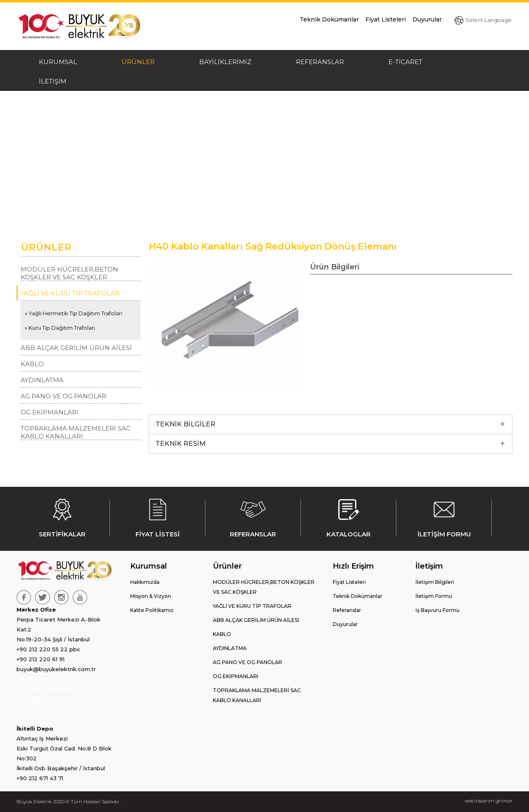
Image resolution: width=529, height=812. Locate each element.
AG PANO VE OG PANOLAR (63, 396)
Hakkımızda (145, 582)
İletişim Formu (434, 596)
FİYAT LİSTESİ (157, 517)
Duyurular (427, 19)
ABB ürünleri (34, 679)
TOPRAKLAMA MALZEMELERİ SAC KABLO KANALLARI (76, 432)
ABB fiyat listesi (39, 699)
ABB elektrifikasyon (44, 689)
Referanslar (347, 610)
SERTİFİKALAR (62, 517)
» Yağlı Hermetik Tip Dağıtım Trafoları (74, 313)
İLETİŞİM (53, 81)
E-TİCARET (405, 62)
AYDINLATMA (42, 380)
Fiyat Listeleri (386, 19)
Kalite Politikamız (152, 610)
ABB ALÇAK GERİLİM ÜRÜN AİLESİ (76, 348)
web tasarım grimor (488, 801)
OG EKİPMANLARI (50, 412)
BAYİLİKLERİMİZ (225, 62)
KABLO (32, 364)
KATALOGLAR (348, 517)
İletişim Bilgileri (435, 582)
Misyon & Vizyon (151, 596)
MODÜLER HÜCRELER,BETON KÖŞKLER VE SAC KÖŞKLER (69, 273)
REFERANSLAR (320, 62)
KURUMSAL (58, 62)
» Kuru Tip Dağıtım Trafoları (60, 328)
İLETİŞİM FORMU (444, 517)
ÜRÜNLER (138, 62)
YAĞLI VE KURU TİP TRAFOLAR (70, 293)
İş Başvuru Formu (437, 610)
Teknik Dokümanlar (329, 19)
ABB (23, 709)
